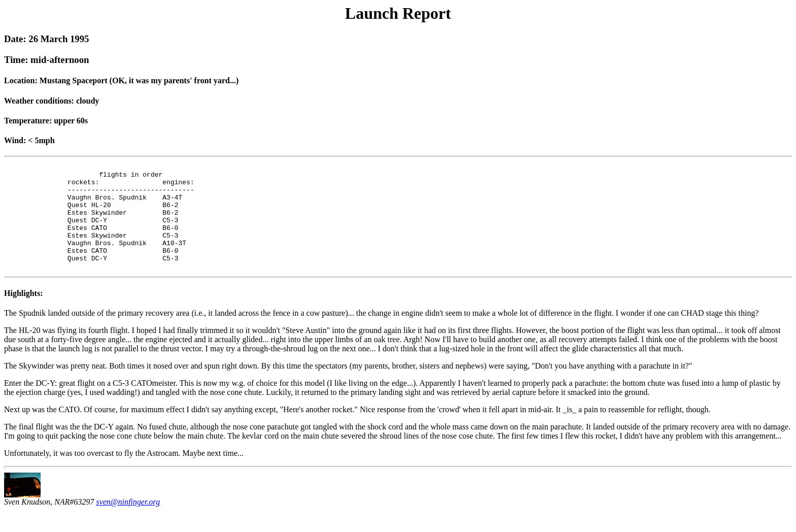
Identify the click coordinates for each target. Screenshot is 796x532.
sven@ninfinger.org (128, 523)
